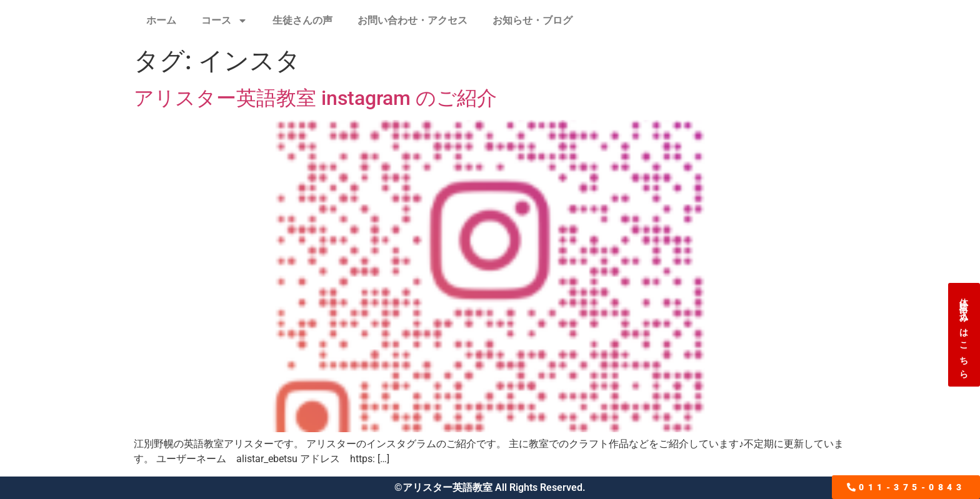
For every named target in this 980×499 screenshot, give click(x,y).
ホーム (161, 20)
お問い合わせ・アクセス (412, 20)
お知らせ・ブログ (532, 20)
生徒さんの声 (302, 20)
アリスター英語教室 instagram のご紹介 (315, 98)
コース (224, 21)
